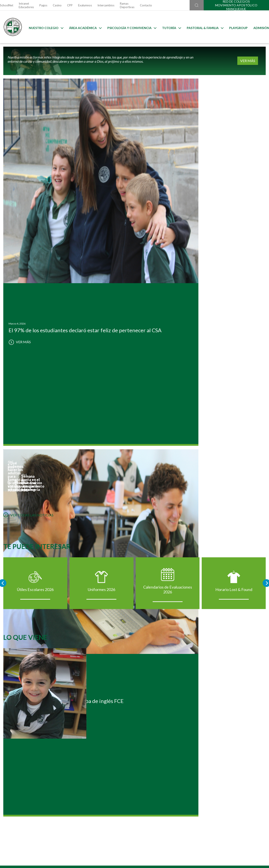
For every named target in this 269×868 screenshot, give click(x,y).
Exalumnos (85, 5)
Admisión (258, 27)
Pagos (43, 5)
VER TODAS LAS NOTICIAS (25, 255)
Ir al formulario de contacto (77, 810)
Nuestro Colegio (43, 27)
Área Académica (82, 27)
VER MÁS (255, 61)
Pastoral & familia (202, 27)
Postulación (46, 685)
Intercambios (106, 5)
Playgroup (235, 27)
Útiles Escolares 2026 (33, 337)
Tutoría (168, 27)
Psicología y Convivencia (129, 27)
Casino (57, 5)
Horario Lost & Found (236, 337)
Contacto (146, 5)
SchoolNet (7, 5)
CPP (70, 5)
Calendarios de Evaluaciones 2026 (168, 337)
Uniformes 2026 (101, 337)
